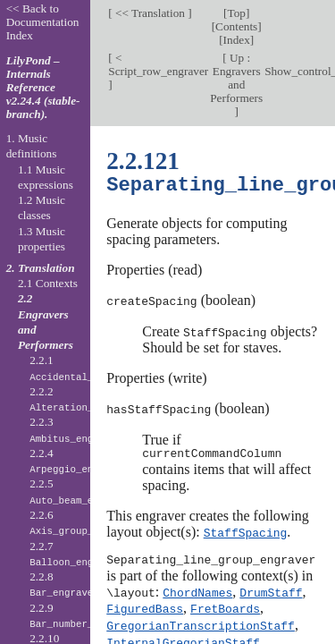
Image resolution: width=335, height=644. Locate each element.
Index (237, 40)
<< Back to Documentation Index (43, 22)
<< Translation (151, 13)
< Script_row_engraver (158, 64)
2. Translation (41, 268)
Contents (236, 26)
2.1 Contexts (48, 283)
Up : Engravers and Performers (236, 78)
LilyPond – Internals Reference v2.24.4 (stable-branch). (43, 87)
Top (236, 13)
